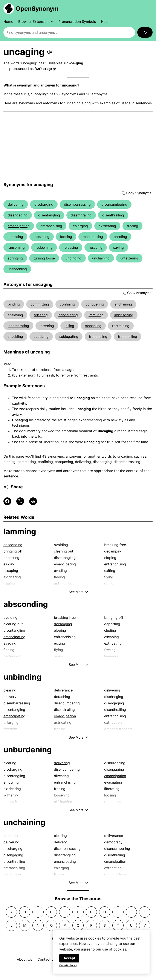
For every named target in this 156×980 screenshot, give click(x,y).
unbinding (73, 258)
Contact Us (47, 959)
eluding (9, 564)
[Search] (145, 32)
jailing (69, 326)
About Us (24, 959)
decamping (113, 551)
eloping (110, 558)
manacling (93, 326)
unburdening (28, 750)
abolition (11, 836)
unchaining (101, 258)
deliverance (63, 690)
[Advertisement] (78, 147)
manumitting (93, 237)
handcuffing (68, 315)
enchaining (123, 304)
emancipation (65, 716)
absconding (13, 545)
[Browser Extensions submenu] (36, 22)
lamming (20, 531)
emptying (11, 782)
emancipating (19, 226)
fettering (41, 315)
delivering (16, 204)
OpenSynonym (37, 9)
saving (119, 247)
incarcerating (18, 326)
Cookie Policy (68, 967)
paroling (120, 237)
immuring (96, 315)
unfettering (129, 258)
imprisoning (124, 315)
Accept (69, 960)
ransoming (16, 247)
